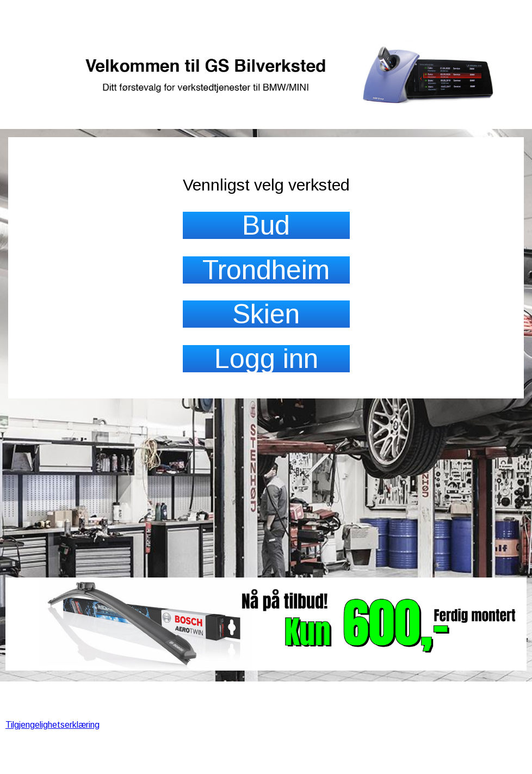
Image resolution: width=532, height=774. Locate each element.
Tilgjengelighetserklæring (52, 725)
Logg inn (266, 359)
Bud (266, 225)
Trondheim (266, 270)
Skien (266, 314)
